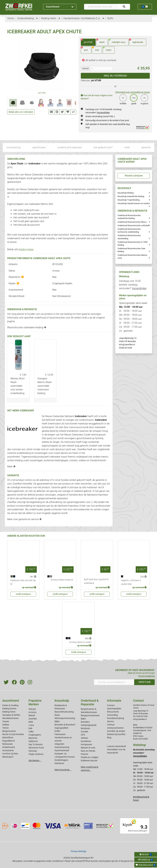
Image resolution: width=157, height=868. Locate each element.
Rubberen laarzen (89, 761)
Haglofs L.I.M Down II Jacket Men (131, 582)
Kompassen (86, 744)
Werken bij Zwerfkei (116, 734)
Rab (30, 728)
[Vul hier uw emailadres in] (114, 682)
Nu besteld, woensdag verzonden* (144, 753)
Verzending (112, 715)
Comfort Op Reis (10, 754)
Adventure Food (36, 748)
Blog (109, 738)
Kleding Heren (26, 249)
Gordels (84, 732)
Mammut (33, 738)
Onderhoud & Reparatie (90, 702)
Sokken (6, 725)
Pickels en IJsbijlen (90, 757)
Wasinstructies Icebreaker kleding (27, 327)
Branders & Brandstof (65, 725)
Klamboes (59, 763)
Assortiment (60, 7)
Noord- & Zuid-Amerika (13, 734)
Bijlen (57, 721)
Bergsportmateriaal (90, 715)
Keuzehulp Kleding (126, 193)
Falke (31, 732)
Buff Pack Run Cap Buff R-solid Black (97, 581)
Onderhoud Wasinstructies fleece (132, 222)
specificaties (39, 147)
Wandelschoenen (10, 718)
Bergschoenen (9, 731)
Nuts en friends (88, 751)
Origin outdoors (36, 754)
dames (64, 453)
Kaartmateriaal (62, 750)
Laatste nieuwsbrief (116, 746)
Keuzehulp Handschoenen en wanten (134, 203)
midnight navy (117, 41)
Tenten (6, 728)
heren (75, 453)
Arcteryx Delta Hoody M (62, 580)
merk (127, 147)
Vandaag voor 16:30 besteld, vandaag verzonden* (133, 285)
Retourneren (113, 712)
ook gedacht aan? (103, 147)
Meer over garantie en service (24, 519)
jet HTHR (87, 41)
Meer (11, 467)
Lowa (31, 725)
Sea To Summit (36, 744)
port (84, 49)
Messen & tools (88, 748)
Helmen (84, 738)
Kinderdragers (61, 760)
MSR (31, 722)
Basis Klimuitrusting (64, 712)
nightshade (136, 41)
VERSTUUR (145, 682)
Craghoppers (35, 735)
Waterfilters (8, 738)
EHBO (57, 731)
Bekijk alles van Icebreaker (21, 112)
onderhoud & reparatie (70, 147)
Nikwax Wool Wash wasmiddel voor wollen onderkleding (17, 386)
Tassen (6, 721)
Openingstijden (114, 709)
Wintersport (8, 757)
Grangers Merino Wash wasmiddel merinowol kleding (45, 386)
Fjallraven (33, 741)
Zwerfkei (33, 719)
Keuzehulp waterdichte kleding (131, 196)
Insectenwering (62, 747)
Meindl (32, 715)
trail (95, 49)
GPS (83, 735)
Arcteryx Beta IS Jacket (80, 642)
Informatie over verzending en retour (133, 92)
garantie (146, 147)
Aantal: (86, 68)
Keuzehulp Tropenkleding (129, 200)
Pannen (84, 754)
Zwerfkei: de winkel (116, 731)
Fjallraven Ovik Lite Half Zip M (23, 582)
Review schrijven (134, 176)
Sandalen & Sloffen (11, 715)
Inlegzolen (59, 744)
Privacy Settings (78, 851)
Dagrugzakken (61, 728)
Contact (111, 705)
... (36, 18)
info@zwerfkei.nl (127, 345)
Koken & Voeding (10, 705)
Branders (85, 722)
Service (110, 721)
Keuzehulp (62, 701)
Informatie (114, 701)
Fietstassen (60, 734)
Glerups (32, 709)
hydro (107, 49)
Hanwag (33, 751)
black (100, 41)
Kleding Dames (9, 709)
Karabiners (86, 741)
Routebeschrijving (116, 718)
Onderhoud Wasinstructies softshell (133, 225)
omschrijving (14, 147)
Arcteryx (33, 712)
